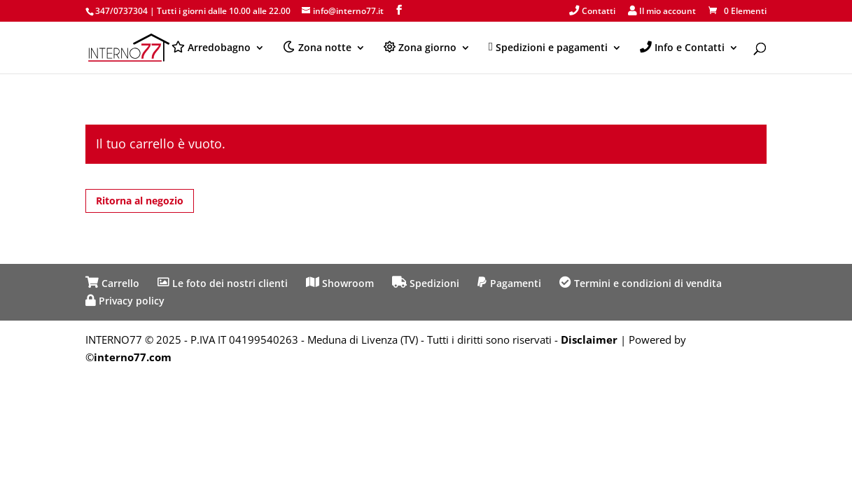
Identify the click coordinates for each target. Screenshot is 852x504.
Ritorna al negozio (140, 201)
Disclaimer (589, 339)
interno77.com (133, 357)
